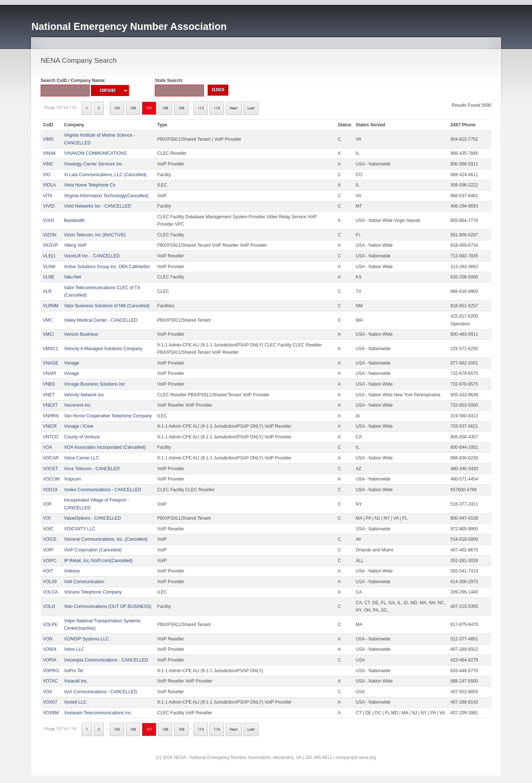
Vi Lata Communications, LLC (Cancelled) (105, 175)
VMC (48, 320)
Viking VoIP (75, 245)
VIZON (50, 235)
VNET (49, 395)
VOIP (48, 550)
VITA (48, 196)
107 (149, 108)
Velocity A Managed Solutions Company (103, 349)
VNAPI (50, 373)
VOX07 (50, 702)
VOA (47, 447)
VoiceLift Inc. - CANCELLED (92, 256)
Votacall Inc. (76, 681)
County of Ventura (82, 437)
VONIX (50, 649)
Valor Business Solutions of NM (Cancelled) (107, 306)
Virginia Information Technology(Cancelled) (106, 196)
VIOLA (49, 185)
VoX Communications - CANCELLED (100, 692)
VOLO (49, 606)
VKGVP (50, 245)
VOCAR (51, 458)
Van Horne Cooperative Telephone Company (108, 416)
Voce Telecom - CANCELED (92, 469)
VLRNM (51, 306)
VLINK (49, 267)
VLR (47, 291)
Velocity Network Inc (84, 395)
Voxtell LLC (75, 702)
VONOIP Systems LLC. (87, 639)
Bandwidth (74, 220)
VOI (47, 518)
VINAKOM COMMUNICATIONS (95, 153)
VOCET (50, 469)
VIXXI (49, 220)
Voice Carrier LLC (81, 458)
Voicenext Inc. (78, 405)
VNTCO (51, 437)
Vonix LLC (74, 649)
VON (48, 639)
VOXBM (51, 713)
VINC (48, 164)
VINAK (50, 153)
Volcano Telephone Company (93, 592)
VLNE (49, 277)
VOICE (50, 539)
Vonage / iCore (79, 426)
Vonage (71, 363)
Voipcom (72, 479)
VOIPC (50, 561)
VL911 (49, 256)
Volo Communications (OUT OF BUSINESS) (108, 606)
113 (201, 108)
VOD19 (50, 490)
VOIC (48, 529)
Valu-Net (72, 277)
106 (133, 108)
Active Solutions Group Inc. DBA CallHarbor (107, 267)
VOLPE (50, 625)
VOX (47, 692)
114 (217, 108)
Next (234, 108)
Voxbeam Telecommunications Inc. (98, 713)
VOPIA (50, 660)
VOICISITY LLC (79, 529)
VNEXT (50, 405)
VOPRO (51, 671)
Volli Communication (84, 582)
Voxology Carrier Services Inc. (94, 164)
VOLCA (50, 592)
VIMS (48, 139)
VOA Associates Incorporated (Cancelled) (105, 447)
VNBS (49, 384)
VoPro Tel (73, 671)
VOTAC (50, 681)
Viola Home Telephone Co (90, 185)
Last (251, 108)
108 (165, 108)
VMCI (48, 334)
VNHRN (51, 416)
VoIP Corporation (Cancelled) (93, 550)
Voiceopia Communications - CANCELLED (106, 660)
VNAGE (51, 363)
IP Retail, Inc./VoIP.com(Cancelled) (98, 561)
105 (117, 108)
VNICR (50, 426)
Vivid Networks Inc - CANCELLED (97, 206)
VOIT (48, 571)
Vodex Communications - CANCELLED (103, 490)
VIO (47, 175)
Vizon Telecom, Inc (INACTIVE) (95, 235)
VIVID (49, 206)
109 (181, 108)
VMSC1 (50, 349)
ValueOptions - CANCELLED (92, 518)
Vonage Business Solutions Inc (94, 384)
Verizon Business (81, 334)
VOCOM (51, 479)
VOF (47, 504)
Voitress (72, 571)
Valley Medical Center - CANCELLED (101, 320)
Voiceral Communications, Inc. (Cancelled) (106, 539)
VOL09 (50, 582)
